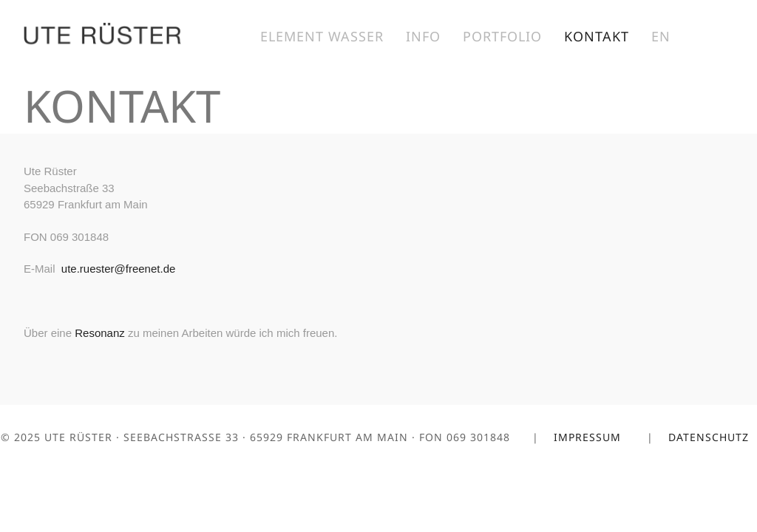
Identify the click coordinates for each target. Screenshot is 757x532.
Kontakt (597, 36)
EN (661, 36)
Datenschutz (710, 437)
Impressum (589, 437)
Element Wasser (322, 36)
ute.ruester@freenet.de (118, 269)
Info (423, 36)
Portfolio (502, 36)
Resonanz (100, 333)
